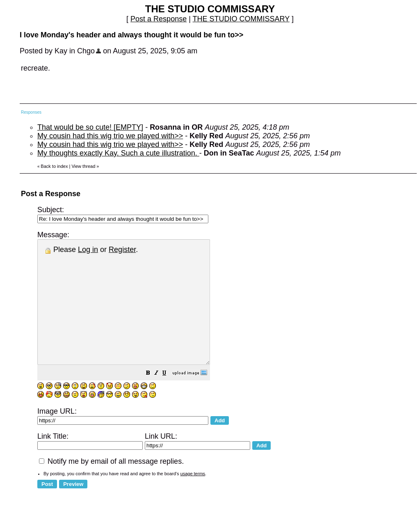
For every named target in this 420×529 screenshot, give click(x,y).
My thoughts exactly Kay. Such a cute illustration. (118, 153)
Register (122, 250)
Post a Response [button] (159, 19)
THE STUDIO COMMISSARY (241, 19)
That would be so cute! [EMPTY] (90, 127)
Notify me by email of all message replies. (111, 486)
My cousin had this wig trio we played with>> (110, 136)
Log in (88, 250)
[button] (169, 398)
